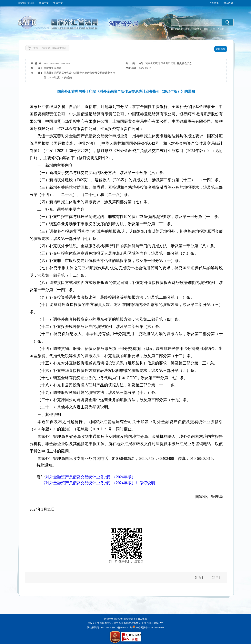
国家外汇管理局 (26, 3)
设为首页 (214, 3)
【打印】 (199, 578)
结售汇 (187, 29)
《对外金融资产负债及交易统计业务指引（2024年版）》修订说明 (92, 483)
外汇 (206, 29)
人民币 (221, 29)
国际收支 (197, 29)
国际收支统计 (59, 48)
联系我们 (120, 619)
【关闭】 (216, 578)
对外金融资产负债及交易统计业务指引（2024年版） (90, 477)
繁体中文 (58, 3)
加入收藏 (228, 3)
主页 (36, 48)
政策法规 (45, 48)
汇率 (213, 29)
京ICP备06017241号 (122, 628)
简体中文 (44, 3)
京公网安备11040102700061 (150, 628)
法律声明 (109, 619)
